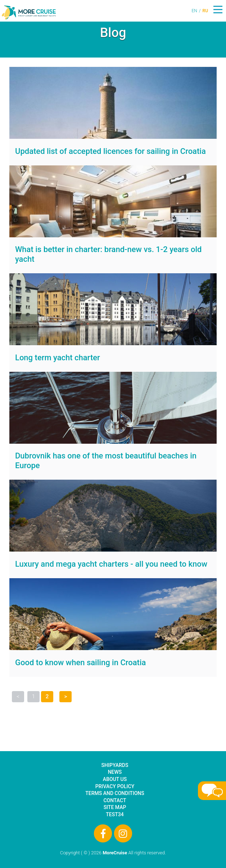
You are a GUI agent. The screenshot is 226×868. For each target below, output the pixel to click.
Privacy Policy (115, 786)
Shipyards (115, 765)
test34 (115, 814)
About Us (115, 779)
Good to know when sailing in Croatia (80, 663)
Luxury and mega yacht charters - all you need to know (111, 564)
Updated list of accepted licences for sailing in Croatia (110, 151)
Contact (115, 800)
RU (205, 11)
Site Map (115, 807)
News (115, 772)
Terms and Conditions (115, 793)
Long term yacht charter (58, 358)
